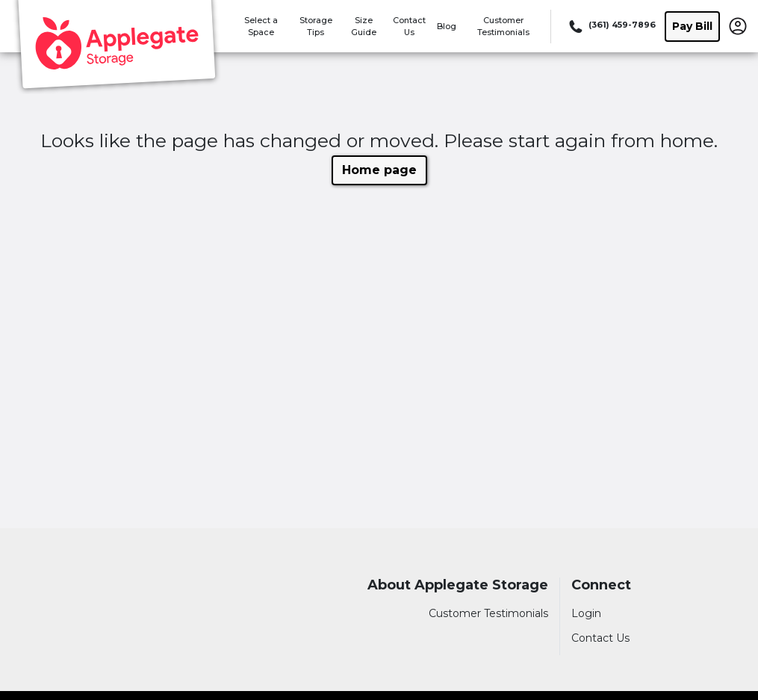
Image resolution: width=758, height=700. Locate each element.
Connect (601, 585)
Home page (379, 170)
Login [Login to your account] (586, 613)
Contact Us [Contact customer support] (600, 638)
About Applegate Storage (458, 585)
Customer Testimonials (488, 613)
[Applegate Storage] (117, 47)
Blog (447, 26)
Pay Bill (692, 26)
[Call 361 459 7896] (611, 26)
